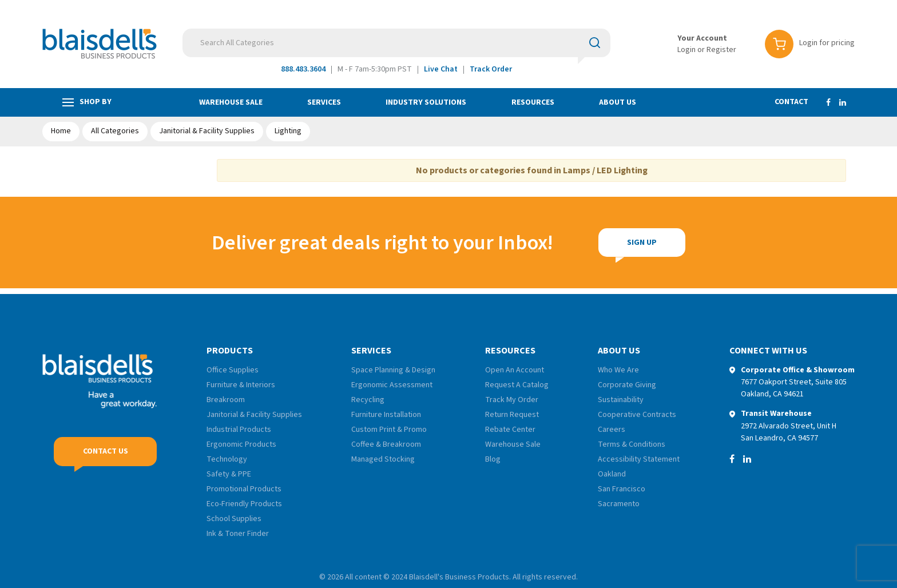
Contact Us (106, 451)
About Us (618, 102)
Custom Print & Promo (389, 430)
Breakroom (226, 400)
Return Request (512, 415)
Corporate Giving (627, 385)
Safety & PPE (229, 474)
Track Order (491, 69)
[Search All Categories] (396, 43)
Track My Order (512, 400)
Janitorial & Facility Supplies (207, 131)
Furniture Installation (386, 415)
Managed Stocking (383, 459)
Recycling (368, 400)
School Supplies (234, 519)
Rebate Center (510, 430)
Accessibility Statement (639, 459)
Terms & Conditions (632, 444)
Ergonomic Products (241, 444)
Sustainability (621, 400)
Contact (791, 102)
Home (61, 131)
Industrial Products (239, 430)
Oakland (612, 474)
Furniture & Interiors (241, 385)
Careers (612, 430)
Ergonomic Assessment (392, 385)
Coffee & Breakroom (386, 444)
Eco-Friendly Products (244, 504)
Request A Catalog (517, 385)
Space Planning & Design (393, 370)
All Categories (115, 131)
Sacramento (619, 504)
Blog (493, 459)
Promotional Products (244, 489)
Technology (227, 459)
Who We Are (618, 370)
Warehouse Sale (231, 102)
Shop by (87, 102)
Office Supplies (233, 370)
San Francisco (622, 489)
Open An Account (515, 370)
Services (324, 102)
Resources (533, 102)
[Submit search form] (595, 42)
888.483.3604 (303, 69)
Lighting (288, 131)
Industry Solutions (426, 102)
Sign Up (642, 243)
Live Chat (441, 69)
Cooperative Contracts (637, 415)
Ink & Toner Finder (238, 534)
